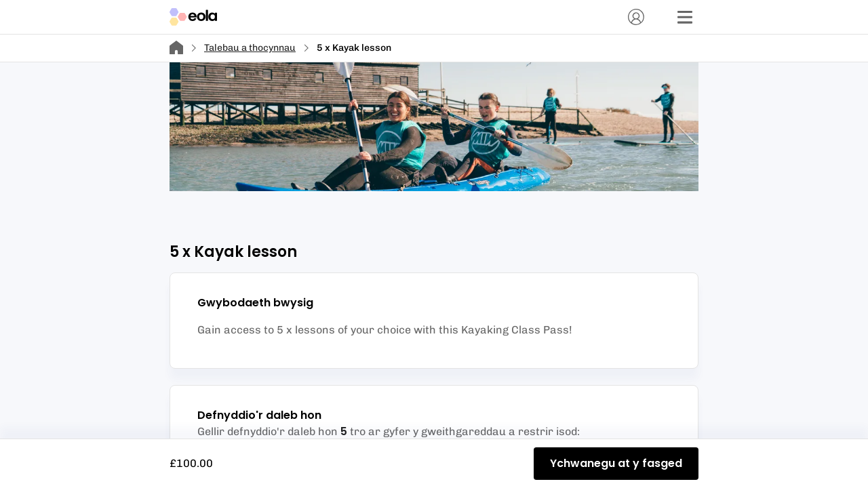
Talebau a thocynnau (250, 48)
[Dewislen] (685, 17)
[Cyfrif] (636, 17)
